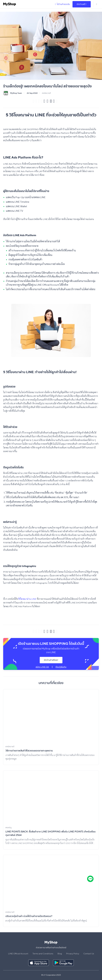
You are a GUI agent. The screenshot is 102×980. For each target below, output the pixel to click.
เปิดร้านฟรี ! (82, 4)
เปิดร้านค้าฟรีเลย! (51, 660)
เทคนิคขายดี (46, 93)
